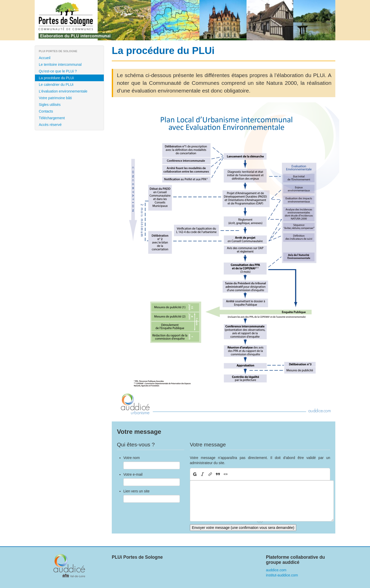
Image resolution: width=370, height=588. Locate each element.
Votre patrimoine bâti (55, 98)
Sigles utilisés (50, 105)
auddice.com (276, 570)
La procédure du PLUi (56, 78)
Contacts (46, 111)
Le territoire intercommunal (60, 65)
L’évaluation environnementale (63, 91)
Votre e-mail (133, 474)
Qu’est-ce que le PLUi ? (58, 71)
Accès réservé (50, 125)
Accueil (45, 58)
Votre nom (132, 458)
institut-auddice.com (282, 575)
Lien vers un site (136, 491)
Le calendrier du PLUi (56, 85)
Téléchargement (52, 118)
